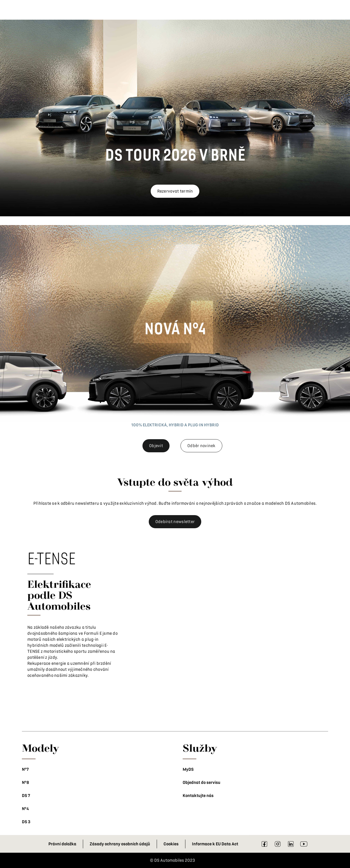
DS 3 (26, 822)
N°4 (25, 809)
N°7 (25, 769)
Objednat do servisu (202, 783)
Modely (40, 748)
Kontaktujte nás (198, 796)
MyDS (188, 769)
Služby (200, 748)
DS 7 (26, 796)
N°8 (25, 783)
